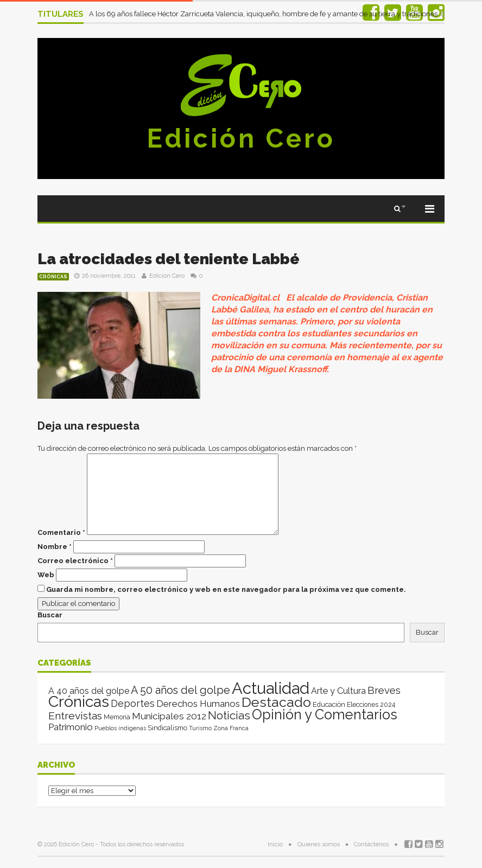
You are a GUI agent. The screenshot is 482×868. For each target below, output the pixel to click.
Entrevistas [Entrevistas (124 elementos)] (75, 716)
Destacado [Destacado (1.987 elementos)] (276, 702)
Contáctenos (371, 844)
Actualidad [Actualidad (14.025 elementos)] (271, 688)
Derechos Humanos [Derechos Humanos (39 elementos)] (198, 704)
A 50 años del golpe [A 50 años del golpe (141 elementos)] (180, 690)
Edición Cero (241, 138)
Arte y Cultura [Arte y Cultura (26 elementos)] (338, 691)
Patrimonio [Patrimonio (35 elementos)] (71, 727)
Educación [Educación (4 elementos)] (329, 704)
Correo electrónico (75, 561)
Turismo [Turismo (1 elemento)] (200, 728)
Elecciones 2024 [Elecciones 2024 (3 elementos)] (371, 705)
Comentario (61, 532)
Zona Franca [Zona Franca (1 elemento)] (231, 728)
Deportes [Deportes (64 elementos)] (133, 703)
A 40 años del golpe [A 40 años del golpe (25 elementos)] (89, 691)
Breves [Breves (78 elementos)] (384, 690)
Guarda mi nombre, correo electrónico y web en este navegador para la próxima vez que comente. (226, 589)
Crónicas (53, 277)
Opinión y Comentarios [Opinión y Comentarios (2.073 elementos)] (325, 714)
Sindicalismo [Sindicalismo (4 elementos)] (167, 728)
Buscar (50, 615)
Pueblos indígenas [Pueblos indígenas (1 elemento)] (120, 728)
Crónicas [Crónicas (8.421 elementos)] (79, 701)
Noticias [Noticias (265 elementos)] (229, 715)
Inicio (275, 844)
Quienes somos (319, 844)
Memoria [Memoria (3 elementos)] (117, 717)
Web (46, 575)
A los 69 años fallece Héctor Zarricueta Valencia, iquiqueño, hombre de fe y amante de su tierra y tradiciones (264, 14)
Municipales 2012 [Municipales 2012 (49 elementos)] (169, 716)
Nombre (55, 547)
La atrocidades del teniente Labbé (169, 259)
